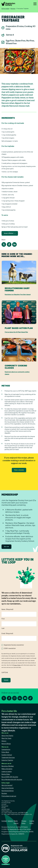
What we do (5, 747)
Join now (6, 547)
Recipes (13, 8)
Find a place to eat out (9, 796)
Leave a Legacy (7, 771)
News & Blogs (6, 744)
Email (7, 633)
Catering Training (7, 760)
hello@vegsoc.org (7, 811)
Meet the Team (6, 738)
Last (3, 628)
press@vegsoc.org (26, 814)
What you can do (6, 763)
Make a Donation (7, 769)
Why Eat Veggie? (7, 785)
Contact (4, 821)
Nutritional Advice (8, 791)
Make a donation (19, 470)
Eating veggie (5, 8)
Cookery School (7, 755)
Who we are (5, 733)
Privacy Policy (17, 665)
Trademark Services (8, 757)
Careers (10, 821)
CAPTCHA (5, 672)
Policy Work (5, 752)
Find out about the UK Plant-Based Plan (16, 332)
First (3, 619)
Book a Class (6, 774)
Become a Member (8, 766)
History (4, 741)
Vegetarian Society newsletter (14, 645)
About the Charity (7, 735)
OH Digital (24, 827)
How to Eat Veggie (8, 788)
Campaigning (6, 749)
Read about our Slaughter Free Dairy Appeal (18, 294)
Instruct (13, 827)
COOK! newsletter (10, 648)
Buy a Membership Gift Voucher (12, 779)
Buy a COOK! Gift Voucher (10, 777)
